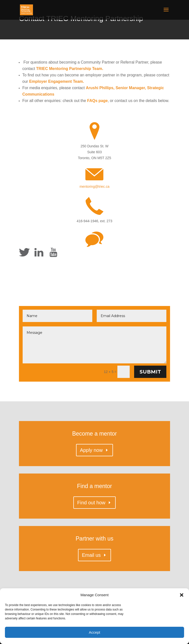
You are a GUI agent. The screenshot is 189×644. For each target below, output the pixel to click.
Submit (150, 372)
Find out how (91, 503)
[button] (182, 595)
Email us (91, 555)
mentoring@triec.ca (94, 186)
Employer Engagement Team (56, 81)
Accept (94, 632)
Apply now (91, 450)
